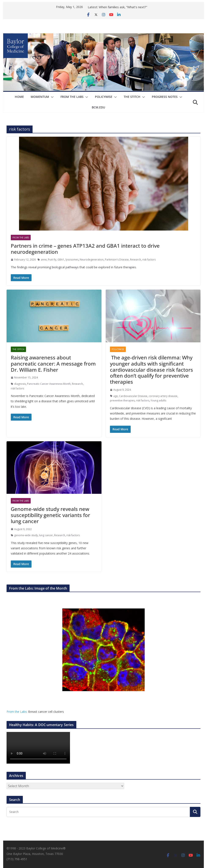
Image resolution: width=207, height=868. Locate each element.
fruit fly (52, 260)
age (116, 396)
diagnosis (20, 384)
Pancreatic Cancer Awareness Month (49, 384)
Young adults (158, 400)
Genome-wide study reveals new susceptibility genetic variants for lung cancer (50, 515)
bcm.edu (98, 107)
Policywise (104, 97)
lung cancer (46, 535)
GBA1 (61, 260)
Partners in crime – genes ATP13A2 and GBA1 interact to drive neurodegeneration (85, 249)
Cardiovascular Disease (133, 396)
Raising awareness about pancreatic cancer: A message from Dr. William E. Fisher (53, 364)
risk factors (149, 260)
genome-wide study (26, 535)
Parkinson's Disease (117, 260)
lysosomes (72, 260)
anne (44, 260)
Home (19, 97)
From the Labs (17, 712)
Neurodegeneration (92, 260)
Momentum (40, 97)
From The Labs (72, 97)
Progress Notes (165, 97)
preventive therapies (122, 400)
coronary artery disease (163, 396)
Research (136, 260)
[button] (51, 97)
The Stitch (132, 97)
